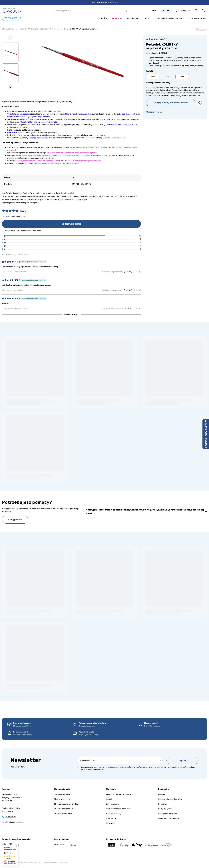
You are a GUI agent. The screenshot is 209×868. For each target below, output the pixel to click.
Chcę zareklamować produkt (66, 804)
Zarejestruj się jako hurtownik (119, 794)
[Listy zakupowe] (196, 10)
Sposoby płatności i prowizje (170, 799)
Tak (128, 272)
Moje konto (111, 789)
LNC (73, 178)
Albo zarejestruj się (154, 112)
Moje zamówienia (62, 789)
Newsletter (26, 760)
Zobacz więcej (72, 314)
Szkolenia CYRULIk (197, 18)
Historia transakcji (114, 814)
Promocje (117, 18)
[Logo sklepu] (12, 11)
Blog (166, 10)
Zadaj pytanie (15, 520)
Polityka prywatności (167, 809)
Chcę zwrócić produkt (63, 809)
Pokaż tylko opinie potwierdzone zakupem (23, 231)
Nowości (103, 18)
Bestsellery (133, 18)
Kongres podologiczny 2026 (169, 18)
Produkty (23, 29)
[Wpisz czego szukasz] (91, 11)
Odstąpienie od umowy (168, 814)
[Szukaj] (126, 11)
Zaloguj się (183, 10)
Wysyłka (162, 794)
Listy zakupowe (113, 804)
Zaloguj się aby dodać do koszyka (171, 103)
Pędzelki (56, 29)
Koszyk (109, 799)
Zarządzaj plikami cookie (169, 818)
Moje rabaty (111, 818)
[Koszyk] (203, 11)
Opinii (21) (163, 39)
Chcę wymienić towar (63, 814)
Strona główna (8, 29)
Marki (148, 18)
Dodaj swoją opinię (71, 224)
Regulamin (163, 804)
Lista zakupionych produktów (119, 809)
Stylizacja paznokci (39, 29)
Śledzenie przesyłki (62, 799)
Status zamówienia (62, 794)
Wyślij (183, 760)
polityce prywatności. (96, 769)
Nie (137, 272)
